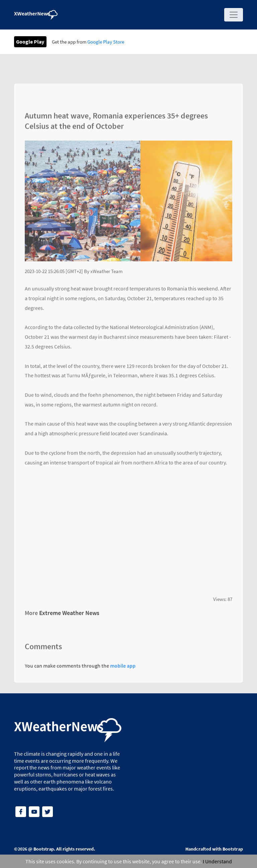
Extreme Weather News (69, 615)
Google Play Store (106, 42)
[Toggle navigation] (234, 15)
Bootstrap (44, 849)
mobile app (123, 668)
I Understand (217, 861)
